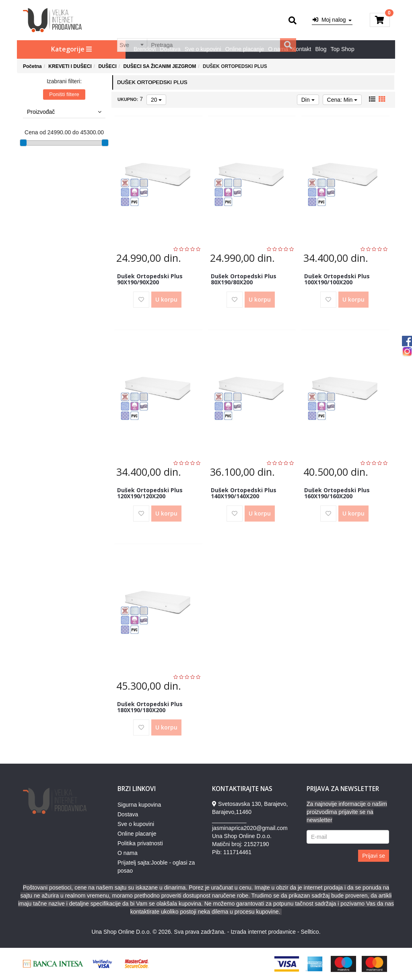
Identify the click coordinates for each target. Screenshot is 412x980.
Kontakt (302, 49)
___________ (229, 820)
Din (308, 100)
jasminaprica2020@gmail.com (250, 828)
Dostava (170, 49)
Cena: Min (342, 100)
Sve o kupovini (203, 49)
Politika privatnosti (140, 843)
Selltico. (311, 932)
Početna (32, 66)
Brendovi (145, 49)
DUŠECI (107, 66)
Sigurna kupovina (139, 805)
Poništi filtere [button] (64, 94)
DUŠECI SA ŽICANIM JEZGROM (160, 66)
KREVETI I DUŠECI (70, 66)
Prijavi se (374, 856)
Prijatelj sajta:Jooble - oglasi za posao (156, 867)
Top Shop (343, 49)
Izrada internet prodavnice (263, 932)
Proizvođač (64, 112)
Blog (321, 49)
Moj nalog (332, 20)
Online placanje (245, 49)
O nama (278, 49)
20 (156, 100)
